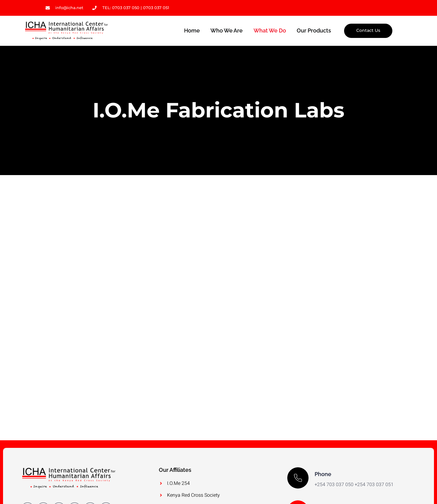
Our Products (314, 31)
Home (191, 31)
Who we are (226, 31)
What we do (270, 31)
